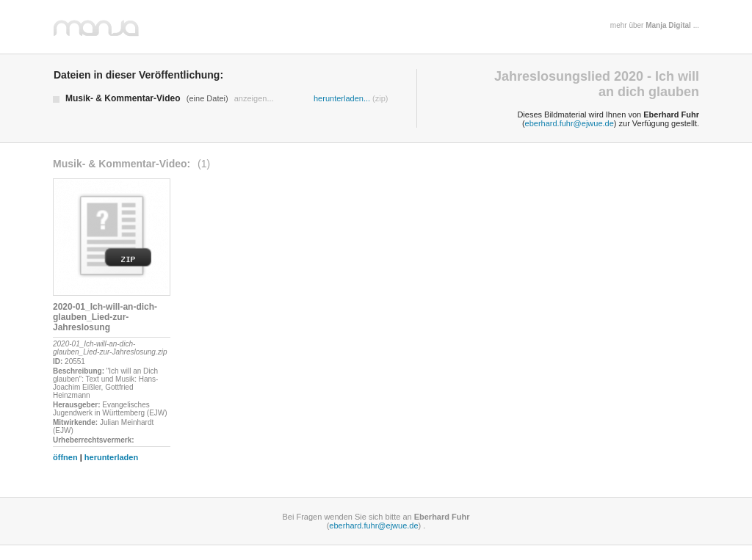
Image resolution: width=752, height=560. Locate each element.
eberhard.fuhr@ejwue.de (570, 123)
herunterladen (111, 457)
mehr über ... (655, 25)
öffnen (65, 457)
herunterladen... (342, 98)
